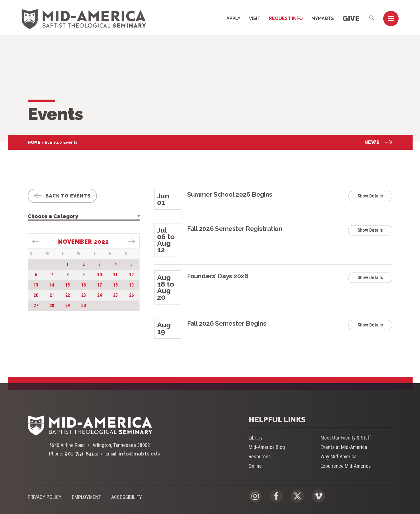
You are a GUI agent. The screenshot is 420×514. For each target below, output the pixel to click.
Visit (255, 18)
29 (68, 306)
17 (100, 285)
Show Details (370, 196)
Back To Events (62, 196)
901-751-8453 (81, 454)
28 (52, 306)
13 (36, 285)
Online (255, 466)
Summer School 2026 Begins (230, 194)
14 (52, 285)
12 (131, 275)
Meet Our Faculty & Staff (346, 438)
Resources (260, 456)
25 (115, 295)
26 (131, 295)
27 (36, 306)
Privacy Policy (45, 497)
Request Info (286, 18)
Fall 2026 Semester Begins (227, 323)
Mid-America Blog (267, 447)
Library (256, 438)
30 (84, 306)
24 (100, 295)
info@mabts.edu (140, 454)
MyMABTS (323, 18)
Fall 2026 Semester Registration (235, 229)
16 (84, 285)
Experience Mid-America (346, 466)
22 (68, 295)
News (379, 142)
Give (351, 19)
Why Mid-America (338, 456)
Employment (86, 497)
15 (68, 285)
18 (115, 285)
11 (115, 275)
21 (52, 295)
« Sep (35, 241)
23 (84, 295)
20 (36, 295)
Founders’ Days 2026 (218, 276)
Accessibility (127, 497)
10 (100, 275)
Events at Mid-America (344, 447)
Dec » (132, 241)
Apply (233, 18)
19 (131, 285)
